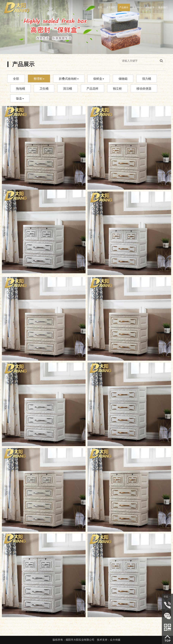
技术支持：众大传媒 (109, 640)
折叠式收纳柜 (69, 79)
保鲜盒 (99, 79)
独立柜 (117, 89)
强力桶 (147, 79)
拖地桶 (21, 89)
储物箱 (123, 79)
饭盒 (20, 98)
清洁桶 (67, 89)
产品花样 (92, 89)
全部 (16, 79)
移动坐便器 (144, 89)
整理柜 (39, 79)
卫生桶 (44, 89)
